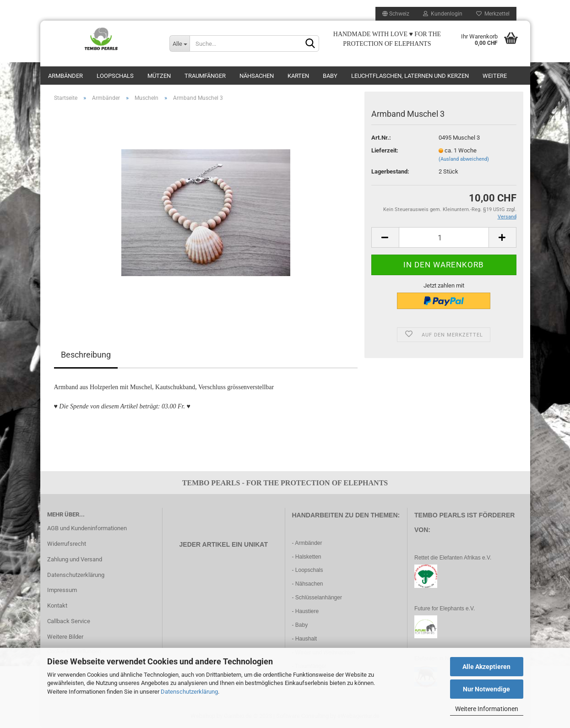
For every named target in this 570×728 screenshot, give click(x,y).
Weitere (495, 76)
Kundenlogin (443, 14)
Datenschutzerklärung (189, 692)
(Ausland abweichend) (464, 159)
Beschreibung (86, 355)
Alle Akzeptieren (486, 667)
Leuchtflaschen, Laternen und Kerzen (410, 76)
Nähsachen (257, 76)
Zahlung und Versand (75, 559)
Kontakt (57, 606)
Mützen (159, 76)
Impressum (62, 590)
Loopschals (115, 76)
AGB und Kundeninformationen (87, 528)
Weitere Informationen (487, 709)
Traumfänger (205, 76)
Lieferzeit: (385, 150)
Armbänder (65, 76)
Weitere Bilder (65, 637)
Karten (298, 76)
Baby (330, 76)
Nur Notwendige (486, 689)
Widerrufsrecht (67, 544)
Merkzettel (493, 14)
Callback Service (69, 621)
